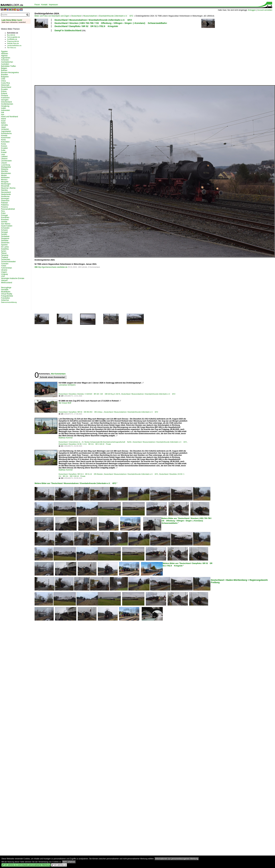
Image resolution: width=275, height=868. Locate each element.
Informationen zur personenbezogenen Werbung (177, 859)
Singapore (5, 238)
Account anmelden (265, 10)
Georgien (5, 100)
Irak (3, 112)
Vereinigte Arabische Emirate (13, 278)
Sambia (4, 222)
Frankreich (5, 98)
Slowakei (5, 241)
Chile (3, 79)
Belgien (4, 68)
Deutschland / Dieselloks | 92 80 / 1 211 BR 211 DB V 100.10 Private (85, 444)
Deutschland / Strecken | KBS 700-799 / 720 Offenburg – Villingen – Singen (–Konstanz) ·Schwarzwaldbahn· (111, 23)
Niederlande (6, 194)
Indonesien (5, 110)
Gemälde (5, 290)
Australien (5, 64)
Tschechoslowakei (8, 262)
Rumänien (5, 217)
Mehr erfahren (69, 862)
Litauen (4, 163)
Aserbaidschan (7, 62)
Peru (3, 211)
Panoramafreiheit (8, 209)
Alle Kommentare (58, 374)
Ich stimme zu (59, 865)
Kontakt (44, 5)
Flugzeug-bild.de (13, 41)
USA (3, 276)
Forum (37, 5)
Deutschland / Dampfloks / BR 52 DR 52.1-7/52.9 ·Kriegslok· (86, 26)
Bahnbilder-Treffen (8, 66)
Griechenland (6, 102)
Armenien (5, 60)
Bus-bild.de (11, 35)
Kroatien (4, 148)
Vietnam (4, 280)
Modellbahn (6, 292)
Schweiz (4, 230)
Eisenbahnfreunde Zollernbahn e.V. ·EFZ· (116, 16)
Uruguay (4, 274)
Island (3, 119)
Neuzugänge (6, 288)
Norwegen (5, 199)
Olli (36, 267)
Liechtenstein (6, 161)
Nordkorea (5, 196)
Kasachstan (6, 138)
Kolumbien (5, 142)
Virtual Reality (7, 294)
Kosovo (4, 146)
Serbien (4, 234)
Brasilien (5, 75)
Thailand (5, 257)
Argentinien (6, 58)
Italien (3, 123)
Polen (3, 213)
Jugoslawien (6, 131)
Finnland (5, 96)
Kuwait (4, 152)
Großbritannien (7, 104)
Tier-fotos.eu (11, 48)
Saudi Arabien (7, 226)
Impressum (53, 5)
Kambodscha (6, 133)
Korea (3, 144)
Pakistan (5, 203)
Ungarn (4, 272)
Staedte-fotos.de (13, 43)
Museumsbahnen (90, 16)
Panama (4, 207)
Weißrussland (7, 283)
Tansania (5, 255)
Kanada (4, 136)
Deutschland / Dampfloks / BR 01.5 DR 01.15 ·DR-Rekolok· (81, 474)
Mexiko (4, 175)
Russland (5, 220)
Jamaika (4, 125)
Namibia (4, 190)
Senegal (4, 232)
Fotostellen (5, 298)
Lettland (4, 157)
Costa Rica (5, 83)
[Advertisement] (86, 58)
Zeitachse (5, 300)
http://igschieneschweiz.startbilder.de (53, 267)
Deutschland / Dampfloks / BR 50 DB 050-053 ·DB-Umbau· (81, 412)
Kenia (3, 140)
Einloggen (252, 10)
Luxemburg (6, 165)
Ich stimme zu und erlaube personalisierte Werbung (26, 865)
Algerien (4, 56)
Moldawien (5, 178)
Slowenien (5, 243)
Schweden (5, 228)
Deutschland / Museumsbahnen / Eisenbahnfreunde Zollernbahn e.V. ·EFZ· (93, 20)
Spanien (4, 245)
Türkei (4, 266)
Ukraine (4, 270)
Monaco (4, 180)
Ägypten (4, 51)
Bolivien (4, 70)
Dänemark (5, 85)
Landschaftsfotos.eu (14, 45)
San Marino (6, 224)
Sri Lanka (5, 247)
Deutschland (76, 16)
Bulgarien (5, 77)
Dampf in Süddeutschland (68, 30)
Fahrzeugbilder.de (13, 37)
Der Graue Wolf (65, 403)
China (3, 81)
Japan (4, 127)
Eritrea (4, 91)
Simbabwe (5, 236)
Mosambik (5, 186)
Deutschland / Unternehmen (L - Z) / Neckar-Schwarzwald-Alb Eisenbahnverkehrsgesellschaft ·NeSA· (95, 442)
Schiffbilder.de (12, 39)
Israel (3, 121)
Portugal (4, 215)
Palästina (5, 205)
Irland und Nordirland (9, 117)
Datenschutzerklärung (9, 302)
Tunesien (5, 264)
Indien (4, 108)
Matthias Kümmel (66, 438)
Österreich (5, 201)
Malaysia (5, 169)
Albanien (5, 54)
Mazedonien (6, 173)
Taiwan (4, 253)
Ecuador (4, 89)
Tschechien (6, 259)
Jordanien (5, 129)
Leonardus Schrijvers (67, 385)
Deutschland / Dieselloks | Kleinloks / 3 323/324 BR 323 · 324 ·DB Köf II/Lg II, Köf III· (89, 394)
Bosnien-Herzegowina (10, 72)
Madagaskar (6, 167)
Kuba (3, 150)
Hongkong (5, 106)
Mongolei (5, 182)
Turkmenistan (6, 268)
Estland (4, 93)
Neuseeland (6, 192)
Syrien (4, 251)
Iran (3, 115)
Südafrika (5, 249)
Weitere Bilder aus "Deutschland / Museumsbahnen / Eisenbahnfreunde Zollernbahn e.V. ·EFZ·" (76, 483)
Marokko (5, 171)
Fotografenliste (7, 296)
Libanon (4, 159)
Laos (3, 154)
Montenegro (6, 184)
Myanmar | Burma (8, 188)
